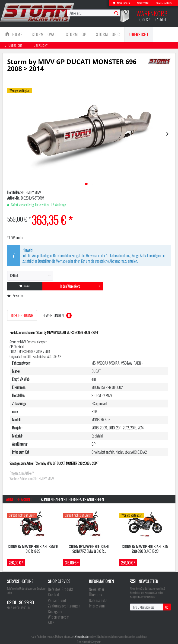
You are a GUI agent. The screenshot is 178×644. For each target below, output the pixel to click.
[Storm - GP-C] (108, 34)
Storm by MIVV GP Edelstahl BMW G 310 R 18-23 (33, 549)
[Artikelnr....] (94, 13)
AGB (51, 622)
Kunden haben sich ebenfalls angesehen (72, 499)
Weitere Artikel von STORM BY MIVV (32, 479)
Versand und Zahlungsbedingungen (64, 603)
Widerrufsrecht (59, 617)
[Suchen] (116, 13)
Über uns (96, 595)
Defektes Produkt (60, 589)
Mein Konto (121, 3)
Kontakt (54, 595)
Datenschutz (98, 600)
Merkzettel (143, 3)
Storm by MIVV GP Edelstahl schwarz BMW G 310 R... (89, 549)
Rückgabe (55, 611)
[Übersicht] (139, 34)
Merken (25, 286)
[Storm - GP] (76, 34)
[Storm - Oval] (44, 34)
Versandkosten (82, 636)
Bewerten (15, 296)
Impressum (97, 606)
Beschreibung (22, 315)
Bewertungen (57, 315)
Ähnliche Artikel (19, 499)
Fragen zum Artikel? (22, 473)
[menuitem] (121, 3)
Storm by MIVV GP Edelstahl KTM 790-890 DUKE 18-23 (145, 549)
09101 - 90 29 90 (20, 602)
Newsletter (97, 589)
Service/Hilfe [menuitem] (164, 3)
